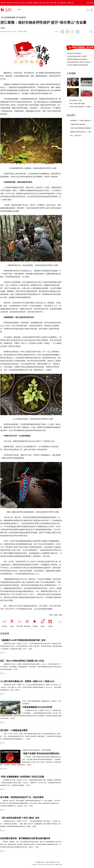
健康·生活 (36, 3)
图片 (66, 3)
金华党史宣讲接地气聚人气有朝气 (77, 56)
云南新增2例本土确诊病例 (78, 124)
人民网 (19, 10)
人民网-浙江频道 (22, 32)
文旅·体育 (29, 3)
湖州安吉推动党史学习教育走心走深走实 (79, 62)
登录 (88, 3)
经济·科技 (16, 3)
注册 (92, 3)
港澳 (55, 3)
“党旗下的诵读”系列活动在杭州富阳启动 (41, 754)
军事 (51, 3)
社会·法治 (23, 3)
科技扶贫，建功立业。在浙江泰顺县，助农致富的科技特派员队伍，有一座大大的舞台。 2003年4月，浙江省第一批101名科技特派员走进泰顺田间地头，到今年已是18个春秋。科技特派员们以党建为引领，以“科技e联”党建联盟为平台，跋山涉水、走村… (31, 803)
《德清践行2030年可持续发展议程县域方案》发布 (23, 640)
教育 (69, 3)
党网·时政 (10, 3)
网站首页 (3, 3)
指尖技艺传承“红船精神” (74, 53)
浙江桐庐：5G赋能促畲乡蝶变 (14, 730)
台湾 (58, 3)
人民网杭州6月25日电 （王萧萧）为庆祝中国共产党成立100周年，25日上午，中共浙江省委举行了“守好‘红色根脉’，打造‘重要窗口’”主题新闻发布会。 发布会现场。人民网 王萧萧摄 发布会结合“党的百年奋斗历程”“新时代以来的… (31, 667)
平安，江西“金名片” (76, 136)
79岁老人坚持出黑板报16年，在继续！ (80, 107)
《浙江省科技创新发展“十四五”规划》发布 (20, 818)
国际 (48, 3)
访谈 (44, 3)
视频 (62, 3)
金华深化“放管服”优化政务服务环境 (78, 65)
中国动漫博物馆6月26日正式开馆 (37, 707)
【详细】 (30, 649)
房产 (73, 3)
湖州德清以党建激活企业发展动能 (77, 59)
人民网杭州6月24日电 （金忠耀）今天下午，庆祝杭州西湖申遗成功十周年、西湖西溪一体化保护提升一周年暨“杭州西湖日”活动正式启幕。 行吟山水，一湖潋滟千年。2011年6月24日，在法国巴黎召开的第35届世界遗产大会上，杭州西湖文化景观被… (31, 783)
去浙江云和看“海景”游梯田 (77, 104)
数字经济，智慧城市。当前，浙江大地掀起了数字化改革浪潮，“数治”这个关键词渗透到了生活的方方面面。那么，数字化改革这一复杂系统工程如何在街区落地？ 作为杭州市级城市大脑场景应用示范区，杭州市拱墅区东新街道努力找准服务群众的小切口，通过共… (31, 844)
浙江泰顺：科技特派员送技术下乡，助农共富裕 (22, 797)
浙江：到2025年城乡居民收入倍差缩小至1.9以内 (22, 661)
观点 (41, 3)
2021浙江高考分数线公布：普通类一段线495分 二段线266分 (27, 681)
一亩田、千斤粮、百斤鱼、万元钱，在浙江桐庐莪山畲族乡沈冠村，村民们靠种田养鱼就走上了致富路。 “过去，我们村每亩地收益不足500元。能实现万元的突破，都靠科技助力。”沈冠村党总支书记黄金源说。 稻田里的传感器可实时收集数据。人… (31, 736)
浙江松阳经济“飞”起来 (76, 100)
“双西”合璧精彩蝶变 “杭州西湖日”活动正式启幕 (22, 777)
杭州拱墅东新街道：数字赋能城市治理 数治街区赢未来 (25, 838)
